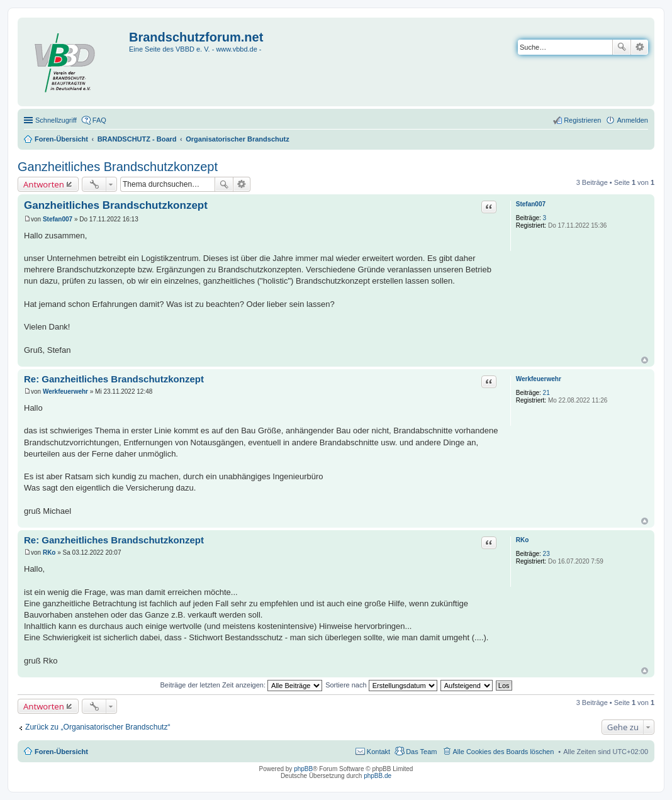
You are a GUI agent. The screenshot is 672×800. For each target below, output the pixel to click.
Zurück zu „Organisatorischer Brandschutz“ (98, 727)
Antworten (44, 184)
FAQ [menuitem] (99, 120)
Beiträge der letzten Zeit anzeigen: (241, 685)
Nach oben (645, 360)
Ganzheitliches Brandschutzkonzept (118, 167)
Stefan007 (531, 204)
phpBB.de (378, 776)
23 (546, 554)
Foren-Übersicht (61, 752)
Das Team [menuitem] (421, 752)
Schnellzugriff (56, 120)
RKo (523, 540)
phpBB (303, 769)
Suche (622, 47)
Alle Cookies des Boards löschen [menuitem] (504, 752)
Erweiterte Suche (640, 47)
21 (546, 393)
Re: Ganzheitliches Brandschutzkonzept (114, 379)
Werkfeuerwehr (539, 379)
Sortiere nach (381, 685)
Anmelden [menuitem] (632, 120)
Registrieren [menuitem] (582, 120)
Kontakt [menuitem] (378, 752)
